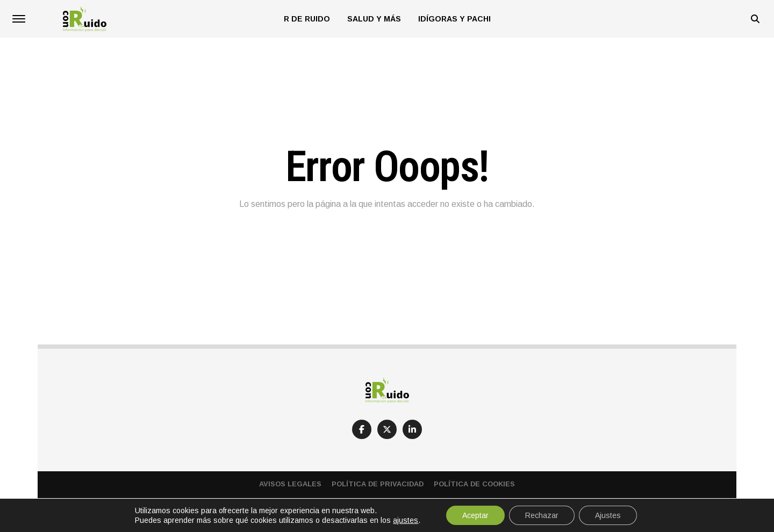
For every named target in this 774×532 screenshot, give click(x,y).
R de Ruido (307, 19)
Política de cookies (474, 484)
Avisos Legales (290, 484)
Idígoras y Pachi (454, 19)
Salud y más (374, 19)
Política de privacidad (378, 484)
